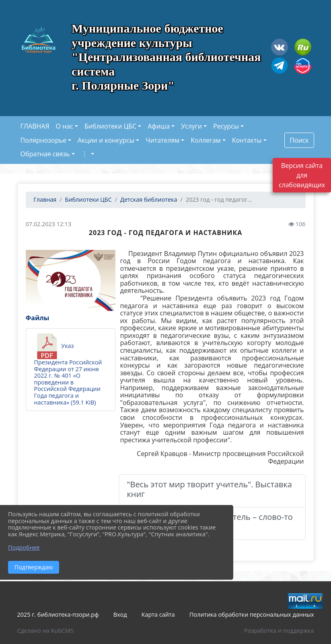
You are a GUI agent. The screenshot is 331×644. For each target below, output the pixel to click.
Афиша (159, 126)
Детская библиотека (149, 199)
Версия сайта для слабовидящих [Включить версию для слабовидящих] (302, 175)
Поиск (299, 140)
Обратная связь (45, 154)
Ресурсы (226, 126)
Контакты (247, 140)
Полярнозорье (43, 140)
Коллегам (206, 140)
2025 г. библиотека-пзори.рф (58, 614)
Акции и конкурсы (106, 140)
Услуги (191, 126)
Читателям (162, 140)
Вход (120, 614)
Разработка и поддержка (279, 631)
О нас (65, 126)
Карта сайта (158, 614)
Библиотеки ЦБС (110, 126)
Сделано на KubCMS (45, 631)
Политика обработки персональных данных (252, 614)
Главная (44, 199)
